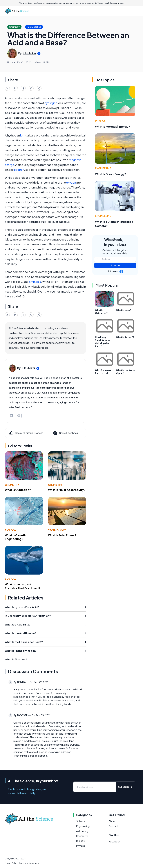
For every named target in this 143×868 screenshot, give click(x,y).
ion (22, 135)
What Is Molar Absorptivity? (67, 490)
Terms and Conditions (29, 863)
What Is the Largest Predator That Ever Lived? (23, 586)
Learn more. (118, 3)
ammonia (35, 282)
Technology (57, 530)
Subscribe (115, 265)
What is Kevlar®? (125, 337)
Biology (11, 530)
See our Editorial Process (26, 433)
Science (81, 821)
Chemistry (12, 485)
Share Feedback (65, 433)
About (112, 821)
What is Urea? (124, 310)
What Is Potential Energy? (113, 126)
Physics (100, 121)
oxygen (71, 182)
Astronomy (82, 831)
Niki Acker (29, 53)
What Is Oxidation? (18, 490)
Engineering (103, 168)
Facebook (114, 841)
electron (19, 170)
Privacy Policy (11, 863)
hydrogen (51, 103)
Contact (113, 826)
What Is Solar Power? (62, 535)
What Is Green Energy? (111, 174)
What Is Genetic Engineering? (16, 537)
